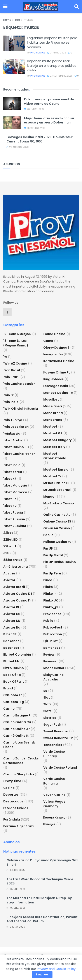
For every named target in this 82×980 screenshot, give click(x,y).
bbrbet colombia (17, 654)
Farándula (12, 819)
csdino (9, 788)
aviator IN (11, 607)
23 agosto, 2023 (18, 147)
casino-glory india (19, 774)
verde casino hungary (54, 754)
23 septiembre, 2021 (60, 76)
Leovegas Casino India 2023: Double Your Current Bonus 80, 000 (40, 139)
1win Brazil (11, 377)
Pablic (48, 535)
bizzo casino (14, 668)
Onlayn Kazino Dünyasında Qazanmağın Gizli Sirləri (43, 862)
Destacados (13, 801)
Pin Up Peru (52, 573)
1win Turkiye (13, 420)
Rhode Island (54, 668)
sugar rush (52, 725)
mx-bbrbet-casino (59, 503)
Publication (53, 634)
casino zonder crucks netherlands (21, 761)
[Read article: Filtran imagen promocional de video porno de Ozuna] (12, 104)
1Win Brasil (12, 370)
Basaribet (11, 648)
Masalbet (51, 399)
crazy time (12, 781)
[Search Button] (77, 7)
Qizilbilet (51, 641)
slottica (50, 718)
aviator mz (12, 621)
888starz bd (13, 560)
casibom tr (13, 695)
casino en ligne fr (17, 715)
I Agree (42, 974)
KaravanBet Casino (59, 361)
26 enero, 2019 (34, 109)
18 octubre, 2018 (35, 128)
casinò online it (16, 736)
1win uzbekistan (16, 427)
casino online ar (17, 729)
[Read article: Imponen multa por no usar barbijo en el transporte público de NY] (14, 67)
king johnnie (53, 379)
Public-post (53, 627)
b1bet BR (10, 634)
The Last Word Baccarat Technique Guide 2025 (40, 881)
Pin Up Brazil (53, 555)
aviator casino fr (17, 600)
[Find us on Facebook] (7, 312)
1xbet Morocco (15, 492)
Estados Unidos (16, 808)
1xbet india (12, 465)
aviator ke (12, 614)
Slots (47, 704)
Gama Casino (54, 334)
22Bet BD (10, 540)
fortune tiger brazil (19, 826)
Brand (8, 688)
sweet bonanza (56, 731)
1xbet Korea (13, 472)
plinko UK (51, 600)
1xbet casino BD (16, 447)
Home (7, 20)
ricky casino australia (53, 677)
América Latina (16, 567)
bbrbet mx (11, 661)
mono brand (53, 413)
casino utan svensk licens (19, 745)
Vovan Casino (54, 795)
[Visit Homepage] (41, 7)
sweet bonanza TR (58, 738)
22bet (8, 533)
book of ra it (14, 682)
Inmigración (53, 354)
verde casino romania (54, 781)
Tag (17, 20)
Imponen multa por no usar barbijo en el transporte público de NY (52, 66)
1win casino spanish (19, 384)
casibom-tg (14, 702)
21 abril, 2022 (57, 53)
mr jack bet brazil (57, 490)
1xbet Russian (14, 519)
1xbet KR (10, 479)
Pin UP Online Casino (60, 562)
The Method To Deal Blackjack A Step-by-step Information (40, 900)
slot (47, 697)
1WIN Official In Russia (21, 409)
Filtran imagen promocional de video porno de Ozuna (49, 101)
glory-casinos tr (57, 348)
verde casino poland (60, 768)
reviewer (51, 661)
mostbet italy (54, 447)
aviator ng (12, 627)
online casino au (57, 515)
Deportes (11, 795)
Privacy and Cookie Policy (56, 969)
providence (38, 53)
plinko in (50, 594)
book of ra (12, 675)
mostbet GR (53, 433)
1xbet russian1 (15, 526)
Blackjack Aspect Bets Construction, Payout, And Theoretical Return (43, 919)
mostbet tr (52, 476)
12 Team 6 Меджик (17, 334)
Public (48, 621)
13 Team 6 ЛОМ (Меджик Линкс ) (16, 343)
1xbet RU (10, 506)
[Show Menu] (5, 7)
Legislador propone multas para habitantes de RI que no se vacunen (52, 42)
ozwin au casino (57, 528)
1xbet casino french (19, 454)
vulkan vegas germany (54, 804)
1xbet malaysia (15, 485)
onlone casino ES (57, 521)
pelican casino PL (57, 542)
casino (9, 709)
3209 (7, 553)
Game (48, 341)
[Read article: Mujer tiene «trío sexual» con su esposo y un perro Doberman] (12, 123)
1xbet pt (10, 499)
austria (9, 573)
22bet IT (10, 546)
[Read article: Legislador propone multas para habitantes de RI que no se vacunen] (14, 43)
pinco (48, 580)
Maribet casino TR (58, 393)
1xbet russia (13, 512)
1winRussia (12, 433)
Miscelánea (53, 406)
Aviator (9, 580)
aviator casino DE (18, 594)
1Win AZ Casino (15, 363)
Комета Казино (54, 817)
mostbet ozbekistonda (55, 456)
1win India (11, 402)
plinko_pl (51, 607)
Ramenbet (52, 648)
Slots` (48, 711)
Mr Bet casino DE (57, 483)
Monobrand (53, 420)
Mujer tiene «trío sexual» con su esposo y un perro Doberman (49, 120)
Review (49, 654)
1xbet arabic (13, 440)
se (45, 691)
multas (28, 20)
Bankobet (11, 641)
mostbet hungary (57, 440)
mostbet (50, 427)
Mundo (49, 497)
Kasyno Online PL (57, 372)
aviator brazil (14, 587)
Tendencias (53, 745)
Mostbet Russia (56, 469)
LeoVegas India (56, 386)
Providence (52, 614)
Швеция (49, 824)
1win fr (8, 395)
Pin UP (48, 548)
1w (5, 357)
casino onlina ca (17, 722)
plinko (48, 587)
